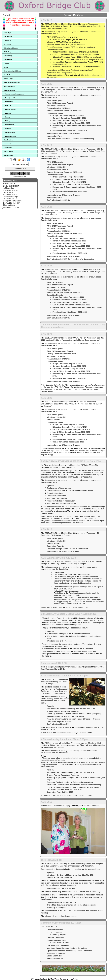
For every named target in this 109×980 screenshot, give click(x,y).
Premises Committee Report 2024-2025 (70, 130)
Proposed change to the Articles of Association (68, 549)
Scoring (8, 117)
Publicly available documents (14, 98)
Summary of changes (57, 634)
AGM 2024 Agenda (55, 162)
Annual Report (53, 420)
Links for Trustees (11, 136)
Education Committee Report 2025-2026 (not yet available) (77, 57)
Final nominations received (88, 579)
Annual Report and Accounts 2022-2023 (64, 234)
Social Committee (55, 956)
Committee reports (70, 591)
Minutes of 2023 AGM (56, 167)
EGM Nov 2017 (65, 589)
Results (6, 67)
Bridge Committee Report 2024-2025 (68, 115)
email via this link (89, 389)
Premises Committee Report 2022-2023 (70, 253)
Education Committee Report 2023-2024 (70, 182)
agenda (61, 572)
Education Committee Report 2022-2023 (70, 243)
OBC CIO (8, 105)
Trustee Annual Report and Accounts (74, 574)
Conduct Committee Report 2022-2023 (69, 241)
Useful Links (8, 148)
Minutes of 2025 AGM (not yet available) (63, 42)
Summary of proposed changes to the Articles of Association (74, 777)
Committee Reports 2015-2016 (60, 792)
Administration (10, 132)
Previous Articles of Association (61, 501)
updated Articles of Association (73, 636)
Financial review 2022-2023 (59, 231)
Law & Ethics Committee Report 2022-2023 (71, 246)
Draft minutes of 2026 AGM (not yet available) (66, 75)
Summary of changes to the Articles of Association (69, 714)
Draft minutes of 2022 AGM (59, 318)
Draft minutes (53, 641)
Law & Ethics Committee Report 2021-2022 (71, 305)
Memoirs (8, 128)
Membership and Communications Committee (67, 948)
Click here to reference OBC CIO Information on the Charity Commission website (73, 326)
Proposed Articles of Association (61, 503)
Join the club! (8, 37)
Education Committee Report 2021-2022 (70, 302)
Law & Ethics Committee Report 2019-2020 (71, 432)
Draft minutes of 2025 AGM (59, 139)
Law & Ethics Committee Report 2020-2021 (71, 371)
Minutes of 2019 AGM (56, 417)
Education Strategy (61, 942)
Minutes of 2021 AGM (56, 287)
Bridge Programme (10, 52)
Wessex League (8, 79)
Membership (8, 144)
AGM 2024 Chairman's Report (60, 164)
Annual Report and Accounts (60, 878)
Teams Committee (55, 958)
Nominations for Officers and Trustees (64, 134)
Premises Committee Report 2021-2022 (70, 312)
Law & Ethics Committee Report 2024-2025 (71, 123)
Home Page (7, 33)
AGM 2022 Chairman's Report (60, 285)
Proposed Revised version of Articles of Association (70, 782)
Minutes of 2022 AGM (56, 228)
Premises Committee (56, 953)
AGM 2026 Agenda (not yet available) (62, 37)
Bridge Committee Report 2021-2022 (68, 297)
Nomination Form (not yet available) (61, 73)
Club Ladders (8, 75)
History (8, 121)
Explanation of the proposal (59, 488)
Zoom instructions (55, 493)
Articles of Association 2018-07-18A (69, 604)
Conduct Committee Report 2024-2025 (69, 118)
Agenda (50, 486)
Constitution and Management (15, 94)
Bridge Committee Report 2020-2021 (68, 364)
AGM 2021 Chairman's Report (60, 351)
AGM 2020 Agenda (55, 415)
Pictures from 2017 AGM (54, 663)
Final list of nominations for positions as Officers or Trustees (74, 719)
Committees (9, 102)
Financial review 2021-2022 (59, 290)
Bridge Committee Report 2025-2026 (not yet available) (75, 52)
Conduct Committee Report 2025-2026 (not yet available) (76, 54)
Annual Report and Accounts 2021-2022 (64, 292)
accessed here (61, 646)
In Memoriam (10, 125)
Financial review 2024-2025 (59, 108)
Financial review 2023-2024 (59, 170)
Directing (8, 113)
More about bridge (10, 86)
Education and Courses (11, 48)
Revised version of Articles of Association (65, 716)
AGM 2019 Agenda (55, 538)
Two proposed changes (64, 577)
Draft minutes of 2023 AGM (59, 259)
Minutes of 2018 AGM (56, 541)
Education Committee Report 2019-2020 (70, 427)
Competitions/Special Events (13, 71)
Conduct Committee (56, 938)
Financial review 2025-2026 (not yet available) (66, 45)
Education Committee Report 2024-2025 (70, 121)
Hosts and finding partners (12, 82)
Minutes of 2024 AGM (56, 106)
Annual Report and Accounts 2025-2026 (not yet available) (71, 47)
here (63, 693)
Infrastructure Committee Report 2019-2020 (72, 429)
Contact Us (7, 40)
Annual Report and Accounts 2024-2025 (64, 111)
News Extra (7, 44)
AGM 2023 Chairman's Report (60, 226)
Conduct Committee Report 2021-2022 (69, 300)
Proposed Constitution (57, 498)
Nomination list (54, 888)
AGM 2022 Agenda (55, 282)
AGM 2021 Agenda (55, 349)
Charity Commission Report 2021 (61, 354)
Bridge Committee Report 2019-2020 (68, 424)
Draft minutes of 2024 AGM (59, 200)
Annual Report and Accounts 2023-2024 (64, 172)
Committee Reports (55, 546)
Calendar (7, 63)
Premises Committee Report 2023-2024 (70, 192)
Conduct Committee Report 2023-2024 (69, 179)
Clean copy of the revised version (62, 902)
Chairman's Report (55, 930)
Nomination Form (54, 136)
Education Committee (56, 940)
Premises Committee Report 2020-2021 (70, 378)
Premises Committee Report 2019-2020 (70, 439)
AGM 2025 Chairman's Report (60, 103)
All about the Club (9, 90)
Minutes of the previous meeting (61, 709)
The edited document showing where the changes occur (72, 905)
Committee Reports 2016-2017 (60, 721)
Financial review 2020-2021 (59, 359)
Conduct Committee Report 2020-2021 (69, 366)
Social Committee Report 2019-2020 (68, 442)
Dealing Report (59, 934)
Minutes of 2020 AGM (56, 356)
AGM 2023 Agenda (55, 223)
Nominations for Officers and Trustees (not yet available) (70, 70)
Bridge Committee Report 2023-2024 (68, 177)
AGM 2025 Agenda (55, 101)
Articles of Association (79, 593)
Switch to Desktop (20, 164)
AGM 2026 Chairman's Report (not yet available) (67, 40)
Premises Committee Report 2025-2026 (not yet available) (76, 67)
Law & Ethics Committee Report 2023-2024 (71, 184)
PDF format (73, 491)
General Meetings (11, 109)
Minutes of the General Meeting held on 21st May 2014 (71, 875)
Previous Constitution (56, 496)
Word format (88, 491)
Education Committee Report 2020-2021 (70, 369)
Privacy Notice (8, 151)
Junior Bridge (8, 60)
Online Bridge (8, 56)
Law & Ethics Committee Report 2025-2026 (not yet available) (78, 60)
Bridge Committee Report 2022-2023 (68, 238)
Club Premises (8, 140)
